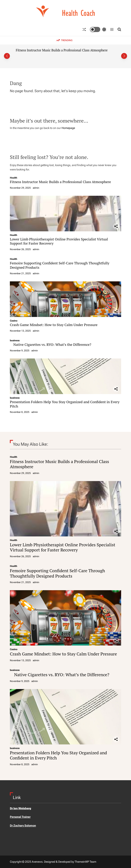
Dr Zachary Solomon (23, 825)
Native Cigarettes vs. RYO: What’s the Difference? (51, 344)
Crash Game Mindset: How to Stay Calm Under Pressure (54, 325)
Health (14, 178)
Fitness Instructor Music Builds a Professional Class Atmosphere (62, 50)
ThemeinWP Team (85, 862)
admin (36, 188)
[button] (7, 56)
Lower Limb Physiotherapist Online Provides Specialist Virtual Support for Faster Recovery (59, 241)
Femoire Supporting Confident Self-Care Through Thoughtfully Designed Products (60, 265)
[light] (98, 29)
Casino (14, 321)
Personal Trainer (20, 817)
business (15, 340)
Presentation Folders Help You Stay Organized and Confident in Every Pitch (65, 404)
